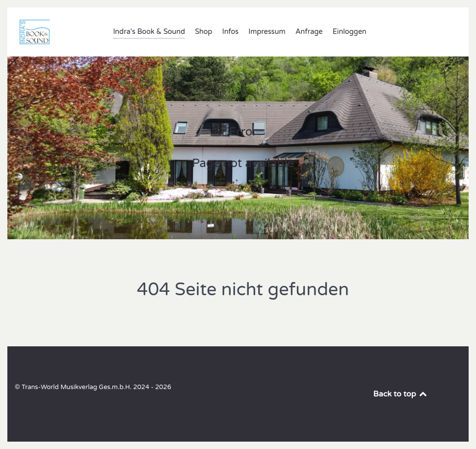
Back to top (401, 394)
